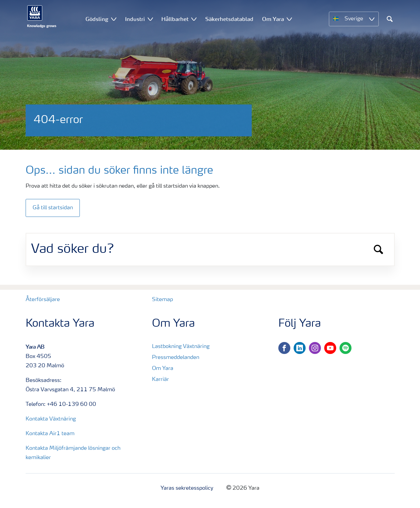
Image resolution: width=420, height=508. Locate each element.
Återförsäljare (43, 300)
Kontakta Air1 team (50, 434)
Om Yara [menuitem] (273, 19)
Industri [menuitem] (135, 19)
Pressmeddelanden (176, 358)
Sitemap (162, 300)
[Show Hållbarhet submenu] (194, 19)
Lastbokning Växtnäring (181, 347)
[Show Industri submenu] (150, 19)
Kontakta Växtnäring (51, 419)
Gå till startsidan (53, 208)
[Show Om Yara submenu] (289, 19)
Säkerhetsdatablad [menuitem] (229, 19)
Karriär (160, 380)
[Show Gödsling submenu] (114, 19)
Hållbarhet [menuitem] (175, 19)
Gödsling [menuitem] (97, 19)
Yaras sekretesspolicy (187, 488)
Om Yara (163, 369)
